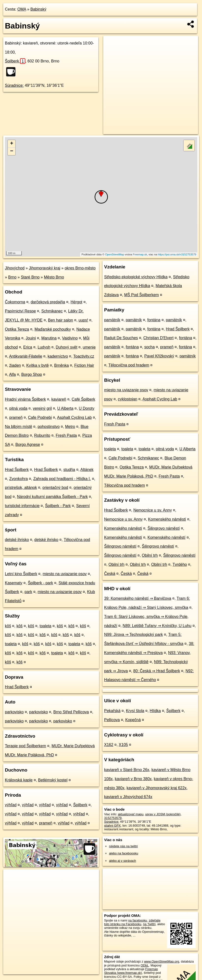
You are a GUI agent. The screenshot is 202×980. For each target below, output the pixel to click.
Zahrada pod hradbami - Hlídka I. (62, 479)
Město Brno (54, 277)
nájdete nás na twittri (123, 846)
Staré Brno (30, 277)
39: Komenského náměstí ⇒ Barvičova (138, 598)
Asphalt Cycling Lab (74, 417)
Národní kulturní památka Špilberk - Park (52, 497)
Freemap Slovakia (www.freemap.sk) (131, 971)
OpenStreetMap (115, 254)
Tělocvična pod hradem (129, 365)
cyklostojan (128, 399)
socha (149, 347)
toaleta (45, 626)
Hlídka (155, 711)
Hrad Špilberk (17, 470)
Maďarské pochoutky (53, 329)
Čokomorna (15, 302)
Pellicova (112, 720)
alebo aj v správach (123, 861)
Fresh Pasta (66, 435)
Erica (28, 347)
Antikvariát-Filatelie (26, 356)
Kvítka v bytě (38, 365)
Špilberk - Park (58, 506)
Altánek (87, 470)
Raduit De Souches (121, 338)
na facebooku (138, 920)
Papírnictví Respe (20, 311)
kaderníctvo (58, 356)
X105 (123, 745)
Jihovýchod (15, 268)
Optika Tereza (17, 329)
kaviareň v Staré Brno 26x (127, 770)
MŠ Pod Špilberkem (142, 295)
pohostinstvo (49, 427)
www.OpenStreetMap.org (162, 961)
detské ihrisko (17, 540)
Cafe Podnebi (40, 417)
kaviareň (59, 399)
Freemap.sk (140, 254)
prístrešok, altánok (21, 488)
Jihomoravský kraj (45, 268)
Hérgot (76, 302)
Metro (70, 427)
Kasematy (14, 583)
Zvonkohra (19, 479)
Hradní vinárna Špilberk (25, 399)
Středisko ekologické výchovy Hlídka (136, 277)
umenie (89, 347)
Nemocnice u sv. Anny (153, 510)
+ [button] (12, 144)
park (28, 592)
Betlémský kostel (53, 780)
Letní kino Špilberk (21, 574)
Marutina (49, 338)
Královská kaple (19, 780)
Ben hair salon (61, 320)
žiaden (15, 365)
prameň (16, 417)
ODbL (145, 965)
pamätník (112, 320)
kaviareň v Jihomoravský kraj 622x (157, 788)
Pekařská (112, 711)
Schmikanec (52, 311)
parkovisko (14, 712)
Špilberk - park (40, 583)
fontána (154, 320)
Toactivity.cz (84, 356)
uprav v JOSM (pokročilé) (163, 814)
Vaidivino (70, 338)
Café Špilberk (83, 399)
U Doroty (87, 408)
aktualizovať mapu (131, 814)
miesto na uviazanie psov (65, 574)
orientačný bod (55, 488)
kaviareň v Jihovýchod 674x (128, 797)
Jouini (31, 338)
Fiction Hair (84, 365)
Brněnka (62, 365)
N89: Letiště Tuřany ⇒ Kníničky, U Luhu (157, 626)
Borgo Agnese (28, 445)
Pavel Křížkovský (159, 356)
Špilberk (15, 61)
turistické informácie (22, 506)
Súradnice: (14, 85)
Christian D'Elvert (158, 338)
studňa (69, 470)
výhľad (11, 805)
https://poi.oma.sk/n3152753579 (177, 254)
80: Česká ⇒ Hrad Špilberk (157, 671)
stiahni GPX (113, 826)
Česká (110, 574)
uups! (83, 320)
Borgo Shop (32, 374)
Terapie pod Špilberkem (25, 746)
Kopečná (133, 720)
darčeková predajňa (48, 302)
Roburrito (42, 435)
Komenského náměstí (167, 519)
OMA (22, 9)
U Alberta (65, 408)
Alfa (13, 374)
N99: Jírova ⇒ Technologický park (133, 635)
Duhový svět (66, 347)
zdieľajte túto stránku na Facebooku (132, 922)
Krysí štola (135, 711)
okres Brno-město (80, 268)
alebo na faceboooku (124, 853)
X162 (109, 745)
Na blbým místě (19, 427)
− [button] (12, 151)
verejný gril (42, 408)
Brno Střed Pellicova (71, 712)
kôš (8, 626)
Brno (12, 277)
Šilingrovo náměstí (164, 528)
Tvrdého (180, 564)
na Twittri (149, 924)
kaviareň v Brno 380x (133, 779)
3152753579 (113, 818)
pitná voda (18, 408)
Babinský (38, 9)
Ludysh (44, 347)
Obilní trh (150, 555)
